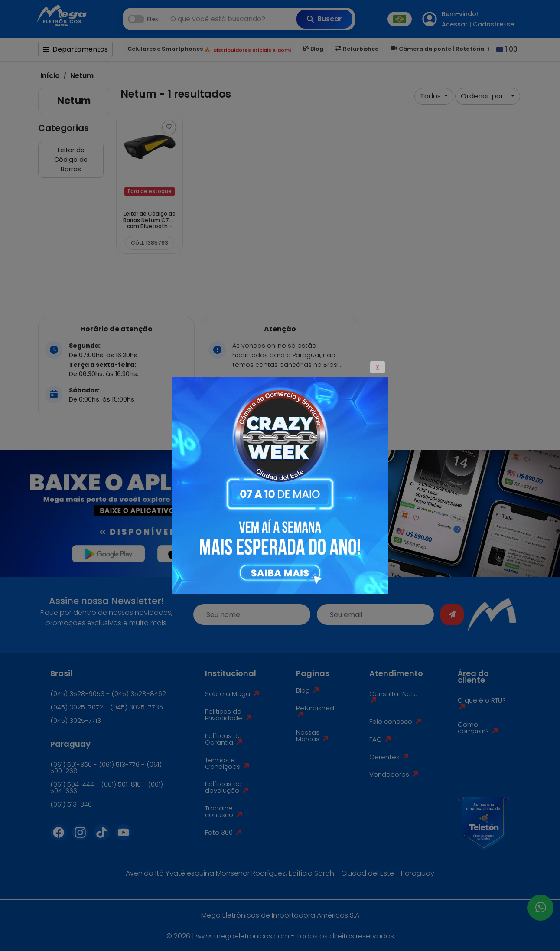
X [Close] (378, 368)
